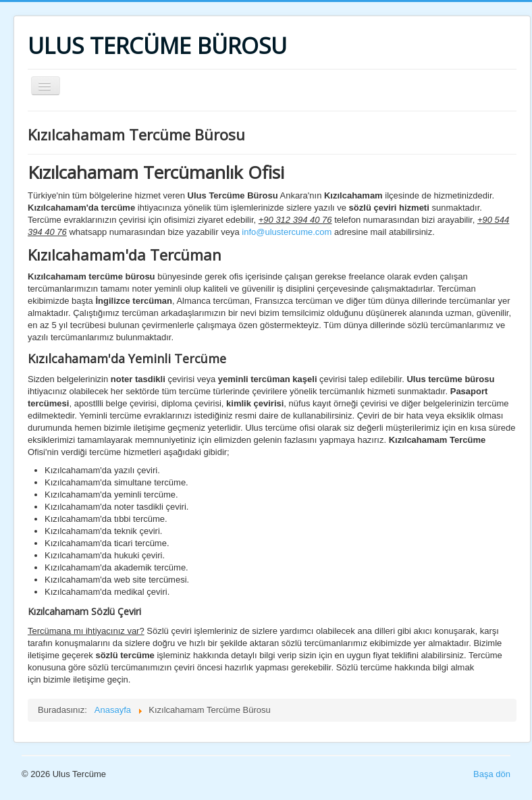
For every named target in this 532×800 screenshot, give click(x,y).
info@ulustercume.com (287, 232)
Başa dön (492, 774)
